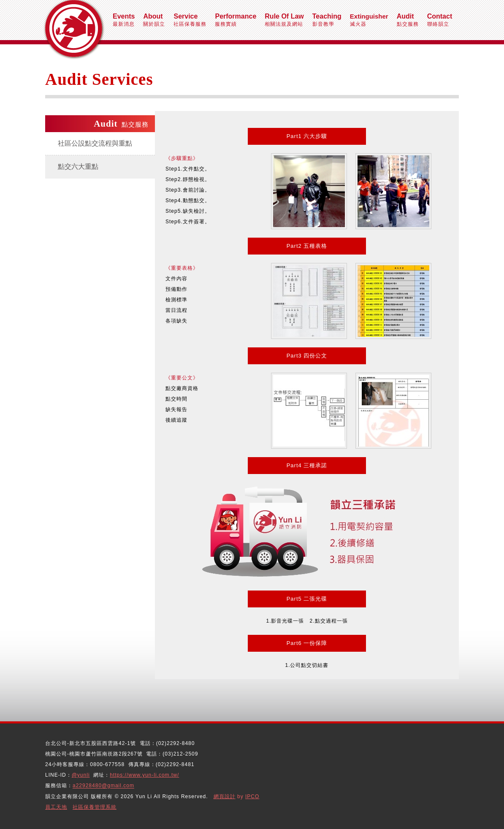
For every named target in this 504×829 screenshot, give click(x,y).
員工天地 (56, 807)
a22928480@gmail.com (103, 786)
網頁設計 (225, 796)
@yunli (81, 775)
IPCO (252, 796)
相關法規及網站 (284, 20)
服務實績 (236, 20)
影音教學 (327, 20)
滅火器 (369, 20)
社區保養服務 (190, 20)
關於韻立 (154, 20)
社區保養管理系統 (95, 807)
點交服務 (408, 20)
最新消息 (124, 20)
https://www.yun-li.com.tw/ (144, 775)
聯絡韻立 (440, 20)
